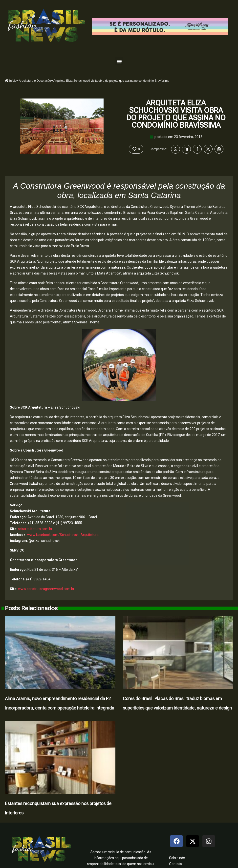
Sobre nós (177, 858)
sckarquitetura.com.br (35, 529)
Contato (175, 864)
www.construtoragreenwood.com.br (46, 589)
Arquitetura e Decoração (35, 81)
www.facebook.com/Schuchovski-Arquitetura (63, 535)
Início (11, 81)
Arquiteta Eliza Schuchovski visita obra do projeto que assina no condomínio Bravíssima (176, 114)
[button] (119, 61)
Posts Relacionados (31, 608)
